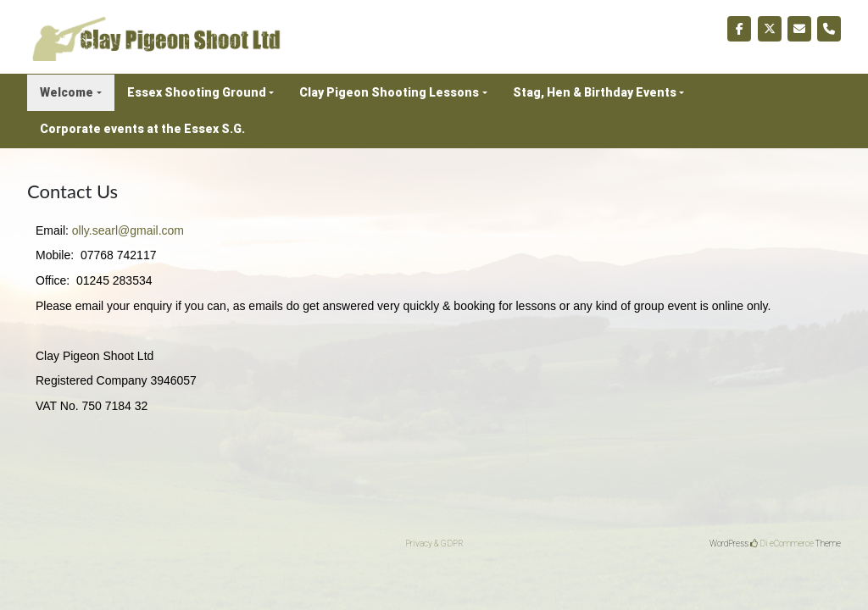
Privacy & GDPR (434, 543)
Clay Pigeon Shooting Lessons (389, 92)
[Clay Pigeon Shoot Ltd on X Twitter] (770, 29)
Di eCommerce (782, 543)
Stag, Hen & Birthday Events (595, 92)
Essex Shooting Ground (197, 92)
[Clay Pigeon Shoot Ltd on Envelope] (799, 29)
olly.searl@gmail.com (128, 230)
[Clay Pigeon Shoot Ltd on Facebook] (739, 29)
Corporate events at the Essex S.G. (142, 129)
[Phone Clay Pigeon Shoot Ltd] (829, 29)
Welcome (67, 92)
